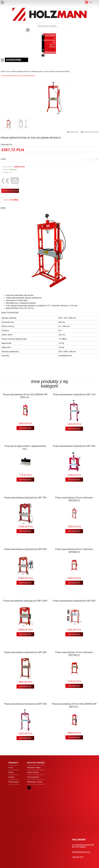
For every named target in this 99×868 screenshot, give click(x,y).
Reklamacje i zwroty (35, 782)
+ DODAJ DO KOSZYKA (10, 191)
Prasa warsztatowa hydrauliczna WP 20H (25, 704)
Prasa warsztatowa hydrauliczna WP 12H (74, 394)
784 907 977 (50, 55)
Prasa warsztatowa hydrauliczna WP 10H (74, 446)
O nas (11, 768)
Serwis (11, 772)
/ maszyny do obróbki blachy (33, 72)
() (91, 2)
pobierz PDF (73, 132)
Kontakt (11, 777)
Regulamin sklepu (34, 768)
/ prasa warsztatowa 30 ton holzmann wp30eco (18, 76)
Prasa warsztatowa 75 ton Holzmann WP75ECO (74, 654)
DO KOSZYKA (25, 428)
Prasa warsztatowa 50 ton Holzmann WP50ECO (74, 551)
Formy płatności (33, 777)
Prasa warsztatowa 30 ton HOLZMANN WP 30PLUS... (74, 705)
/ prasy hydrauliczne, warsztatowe (56, 72)
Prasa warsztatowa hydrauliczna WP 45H (74, 601)
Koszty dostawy (33, 772)
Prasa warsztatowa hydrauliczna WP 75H (25, 498)
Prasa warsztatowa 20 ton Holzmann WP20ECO (74, 499)
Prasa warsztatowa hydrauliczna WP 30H (25, 652)
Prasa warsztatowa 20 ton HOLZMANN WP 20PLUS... (25, 396)
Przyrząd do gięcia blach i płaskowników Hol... (25, 447)
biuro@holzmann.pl (50, 52)
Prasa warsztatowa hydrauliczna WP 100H (25, 601)
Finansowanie (14, 782)
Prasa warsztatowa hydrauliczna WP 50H (25, 549)
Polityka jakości (36, 763)
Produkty (13, 763)
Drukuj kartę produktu (90, 132)
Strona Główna (16, 72)
